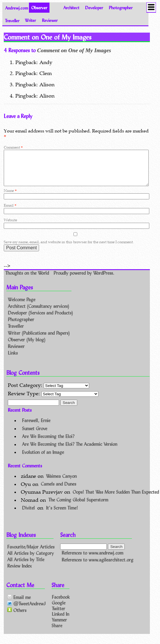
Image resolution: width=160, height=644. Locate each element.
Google (59, 609)
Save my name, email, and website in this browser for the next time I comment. (69, 249)
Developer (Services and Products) (40, 320)
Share (57, 632)
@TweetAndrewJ (26, 611)
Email (10, 212)
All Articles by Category (31, 560)
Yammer (59, 627)
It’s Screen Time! (62, 515)
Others (17, 617)
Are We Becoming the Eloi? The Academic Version (70, 451)
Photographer (121, 8)
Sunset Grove (35, 435)
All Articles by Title (26, 566)
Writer (30, 20)
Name (10, 197)
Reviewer (50, 20)
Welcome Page (22, 306)
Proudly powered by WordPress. (84, 280)
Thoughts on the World (28, 280)
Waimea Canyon (61, 483)
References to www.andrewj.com (92, 560)
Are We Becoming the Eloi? (48, 443)
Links (13, 360)
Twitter (58, 615)
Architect (71, 8)
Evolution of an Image (43, 459)
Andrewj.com (17, 8)
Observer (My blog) (27, 346)
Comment (13, 147)
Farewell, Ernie (36, 427)
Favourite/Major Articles (31, 554)
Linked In (60, 621)
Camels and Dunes (58, 491)
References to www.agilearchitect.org (98, 567)
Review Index (20, 572)
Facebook (61, 604)
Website (10, 227)
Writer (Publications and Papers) (39, 340)
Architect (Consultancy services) (38, 313)
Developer (94, 8)
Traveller (12, 20)
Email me (19, 604)
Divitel (28, 515)
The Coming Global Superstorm (78, 507)
